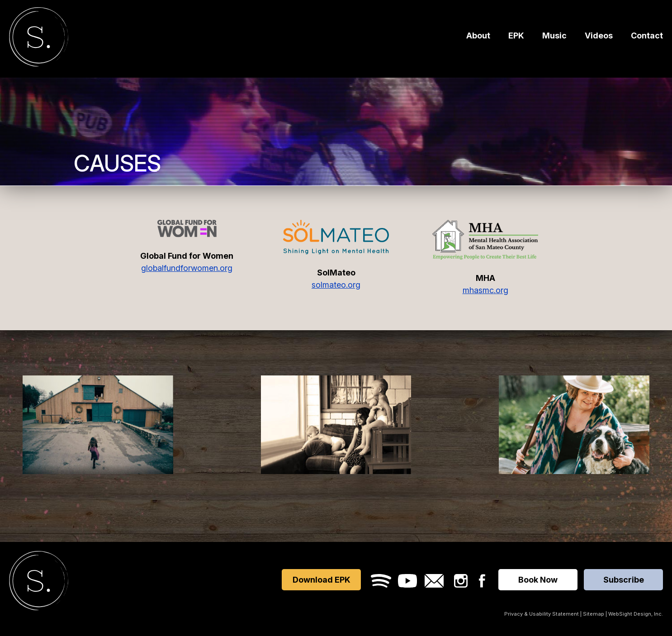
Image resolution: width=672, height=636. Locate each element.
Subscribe (624, 580)
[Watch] (98, 425)
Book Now (538, 580)
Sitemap (594, 614)
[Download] (574, 425)
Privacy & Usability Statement (542, 614)
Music (554, 37)
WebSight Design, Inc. (636, 614)
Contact (647, 37)
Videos (599, 37)
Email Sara (434, 581)
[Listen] (336, 425)
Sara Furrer (39, 39)
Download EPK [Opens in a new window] (322, 580)
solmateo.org (336, 285)
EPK (516, 37)
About (478, 37)
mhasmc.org (485, 290)
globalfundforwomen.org (187, 268)
